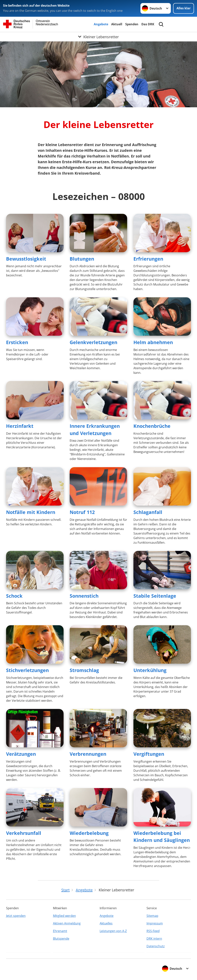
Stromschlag (84, 670)
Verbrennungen (88, 754)
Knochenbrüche (152, 426)
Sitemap (152, 916)
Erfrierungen (148, 259)
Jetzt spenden (16, 916)
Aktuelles (106, 923)
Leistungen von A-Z (113, 931)
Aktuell (117, 24)
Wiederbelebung (89, 833)
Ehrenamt (60, 931)
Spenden (132, 24)
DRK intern (154, 939)
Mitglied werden (64, 916)
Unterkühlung (150, 670)
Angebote (101, 24)
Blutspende (61, 939)
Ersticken (17, 342)
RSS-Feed (153, 931)
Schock (14, 596)
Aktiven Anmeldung (67, 923)
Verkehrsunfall (24, 833)
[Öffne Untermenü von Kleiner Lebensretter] (98, 37)
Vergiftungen (149, 754)
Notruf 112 (82, 512)
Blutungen (82, 259)
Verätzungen (21, 754)
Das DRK (148, 24)
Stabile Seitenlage (155, 596)
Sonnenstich (84, 596)
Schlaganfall (148, 512)
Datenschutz (156, 946)
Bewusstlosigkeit (26, 259)
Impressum (155, 923)
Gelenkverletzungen (93, 342)
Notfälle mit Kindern (31, 512)
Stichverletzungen (27, 670)
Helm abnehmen (153, 342)
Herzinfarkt (20, 426)
